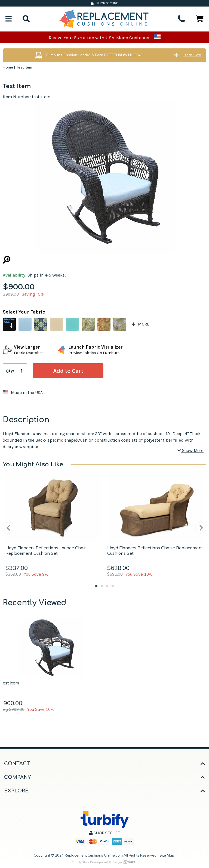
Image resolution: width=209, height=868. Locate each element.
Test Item (10, 683)
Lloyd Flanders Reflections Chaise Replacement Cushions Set (155, 550)
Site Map (167, 855)
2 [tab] (102, 586)
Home (8, 67)
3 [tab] (107, 586)
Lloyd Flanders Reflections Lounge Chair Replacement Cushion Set (46, 550)
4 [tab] (113, 586)
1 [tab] (96, 586)
